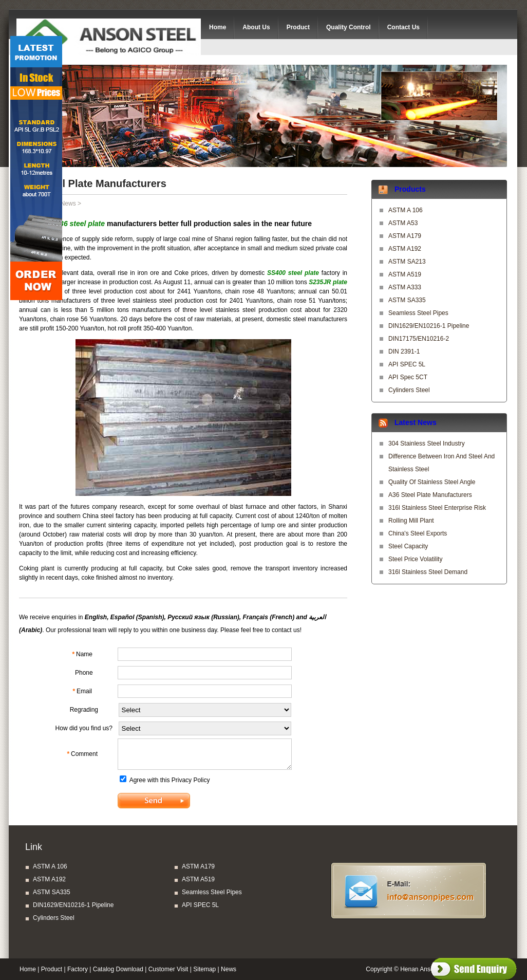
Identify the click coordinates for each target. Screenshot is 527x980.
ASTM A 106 (406, 210)
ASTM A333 (405, 287)
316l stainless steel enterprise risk (437, 508)
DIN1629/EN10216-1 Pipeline (429, 326)
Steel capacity (408, 546)
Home (218, 27)
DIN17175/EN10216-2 (419, 339)
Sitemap (204, 969)
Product (298, 27)
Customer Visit (168, 969)
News (68, 204)
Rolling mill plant (411, 521)
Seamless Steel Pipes (418, 313)
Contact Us (403, 27)
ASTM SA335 (407, 300)
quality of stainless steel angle (432, 482)
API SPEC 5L (407, 364)
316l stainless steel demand (428, 572)
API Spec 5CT (408, 377)
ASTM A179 (405, 236)
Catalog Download (118, 969)
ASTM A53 (403, 223)
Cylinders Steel (409, 390)
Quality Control (349, 27)
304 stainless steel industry (427, 443)
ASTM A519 (405, 274)
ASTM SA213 (407, 262)
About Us (256, 27)
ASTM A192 (405, 249)
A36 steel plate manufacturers (430, 495)
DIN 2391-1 (404, 352)
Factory (78, 969)
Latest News (416, 422)
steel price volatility (415, 559)
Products (410, 189)
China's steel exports (418, 533)
